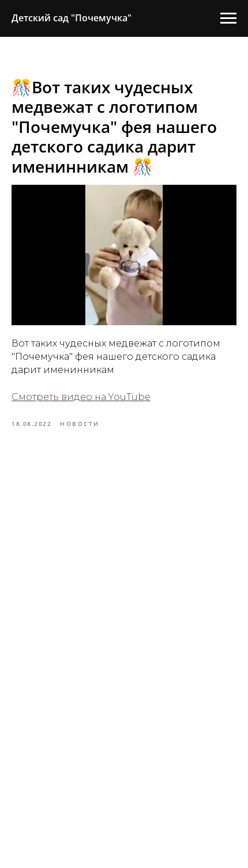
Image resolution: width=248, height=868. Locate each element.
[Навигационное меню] (228, 18)
